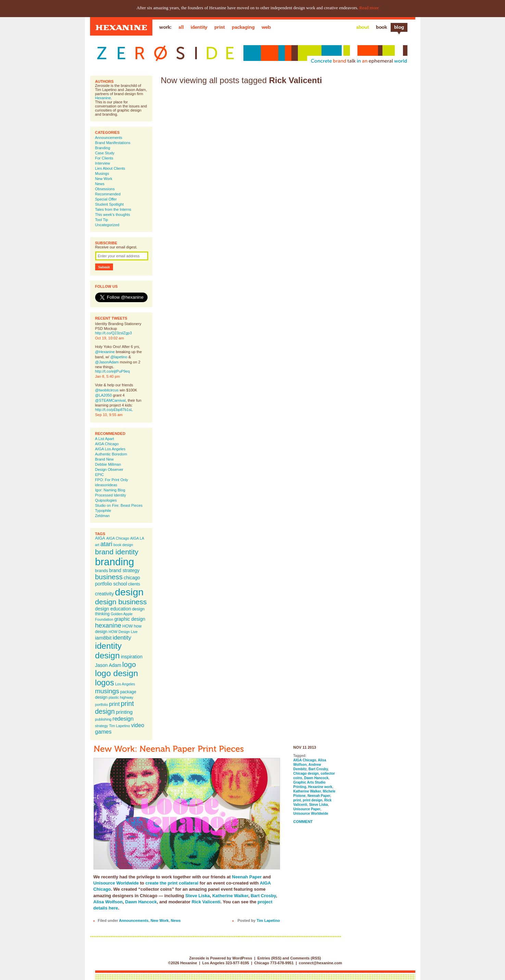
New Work (104, 179)
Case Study (105, 153)
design (129, 592)
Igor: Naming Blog (110, 490)
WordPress (242, 958)
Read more (369, 8)
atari (106, 544)
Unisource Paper (307, 809)
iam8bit (103, 638)
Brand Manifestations (113, 143)
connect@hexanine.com (320, 963)
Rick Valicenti (206, 902)
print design (115, 707)
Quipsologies (106, 500)
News (100, 184)
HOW (127, 626)
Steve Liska (198, 896)
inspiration (132, 657)
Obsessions (105, 189)
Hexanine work (320, 787)
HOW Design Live (123, 632)
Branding (103, 148)
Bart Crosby (263, 896)
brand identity (117, 552)
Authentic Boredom (111, 454)
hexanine (108, 625)
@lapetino (119, 357)
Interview (103, 163)
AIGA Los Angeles (110, 449)
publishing (103, 719)
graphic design (130, 619)
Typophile (103, 511)
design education (113, 609)
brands (102, 571)
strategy (102, 726)
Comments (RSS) (306, 958)
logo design (117, 673)
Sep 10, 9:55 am (109, 415)
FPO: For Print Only (112, 480)
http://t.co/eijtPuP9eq (113, 371)
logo (129, 664)
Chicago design (306, 773)
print (114, 704)
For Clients (104, 158)
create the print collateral (172, 883)
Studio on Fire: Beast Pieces (119, 505)
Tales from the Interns (113, 209)
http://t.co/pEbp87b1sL (114, 410)
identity (122, 637)
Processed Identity (111, 495)
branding (115, 562)
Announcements (109, 138)
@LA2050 (104, 395)
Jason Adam (108, 665)
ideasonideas (106, 485)
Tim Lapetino (119, 726)
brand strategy (124, 570)
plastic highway (121, 697)
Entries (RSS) (269, 958)
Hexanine (103, 98)
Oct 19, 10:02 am (110, 338)
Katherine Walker (230, 896)
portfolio (102, 705)
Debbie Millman (108, 464)
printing (124, 712)
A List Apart (105, 439)
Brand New (104, 459)
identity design (109, 651)
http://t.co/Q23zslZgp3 (114, 333)
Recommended (108, 194)
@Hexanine (105, 352)
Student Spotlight (110, 204)
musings (107, 691)
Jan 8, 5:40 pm (108, 376)
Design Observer (109, 469)
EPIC (100, 475)
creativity (105, 594)
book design (123, 545)
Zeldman (103, 516)
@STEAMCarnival (110, 400)
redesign (123, 719)
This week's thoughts (113, 215)
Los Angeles (125, 684)
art (97, 545)
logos (105, 683)
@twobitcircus (107, 390)
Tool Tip (102, 220)
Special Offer (106, 199)
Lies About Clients (110, 168)
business (109, 577)
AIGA (100, 538)
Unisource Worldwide (116, 883)
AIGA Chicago (107, 444)
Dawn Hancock (141, 902)
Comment (303, 822)
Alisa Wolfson (108, 902)
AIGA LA (137, 538)
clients (134, 584)
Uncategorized (107, 225)
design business (121, 602)
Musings (102, 173)
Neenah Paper (247, 877)
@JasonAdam (107, 362)
